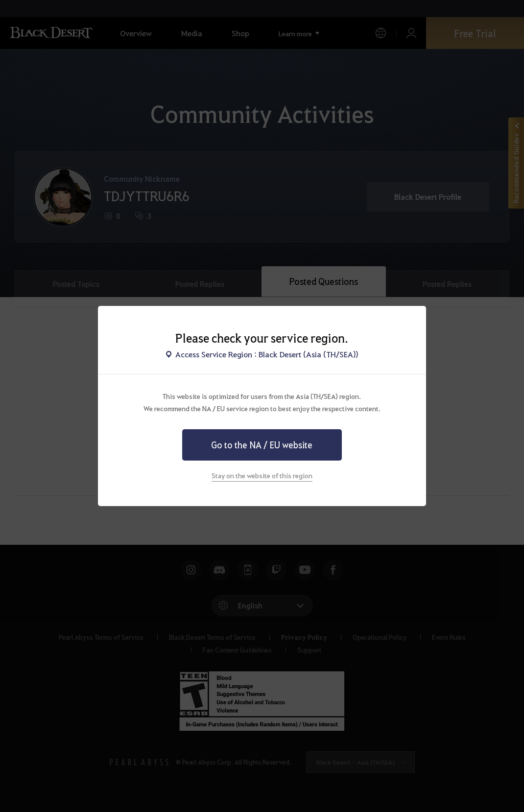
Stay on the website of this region (262, 475)
